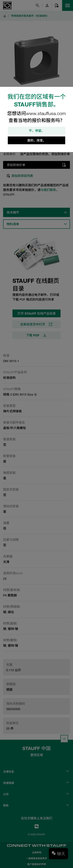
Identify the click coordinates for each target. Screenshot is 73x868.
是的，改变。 (37, 140)
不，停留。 (37, 131)
